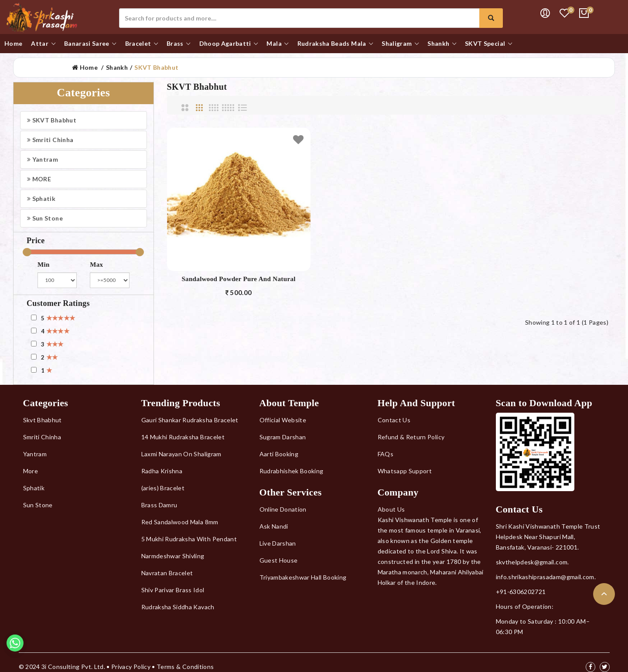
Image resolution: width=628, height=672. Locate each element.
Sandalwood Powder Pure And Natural (238, 279)
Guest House (279, 560)
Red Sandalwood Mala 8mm (180, 522)
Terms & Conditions (185, 667)
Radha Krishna (162, 471)
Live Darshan (278, 543)
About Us (391, 509)
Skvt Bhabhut (43, 420)
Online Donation (283, 509)
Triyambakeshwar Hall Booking (303, 577)
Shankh (117, 67)
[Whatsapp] (15, 649)
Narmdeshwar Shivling (173, 556)
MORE (39, 179)
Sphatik (41, 199)
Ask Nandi (274, 526)
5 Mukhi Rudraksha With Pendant (189, 539)
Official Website (283, 420)
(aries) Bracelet (163, 488)
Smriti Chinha (50, 140)
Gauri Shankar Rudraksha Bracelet (190, 420)
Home (85, 67)
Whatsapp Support (405, 471)
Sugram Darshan (283, 437)
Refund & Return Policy (411, 437)
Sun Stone (45, 218)
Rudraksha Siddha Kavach (178, 607)
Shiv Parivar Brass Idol (173, 590)
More (31, 471)
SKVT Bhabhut (156, 67)
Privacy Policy (131, 667)
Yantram (43, 159)
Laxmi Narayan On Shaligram (181, 454)
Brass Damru (159, 505)
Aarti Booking (279, 454)
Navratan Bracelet (167, 573)
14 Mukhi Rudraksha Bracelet (183, 437)
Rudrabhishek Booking (292, 471)
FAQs (386, 454)
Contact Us (394, 420)
